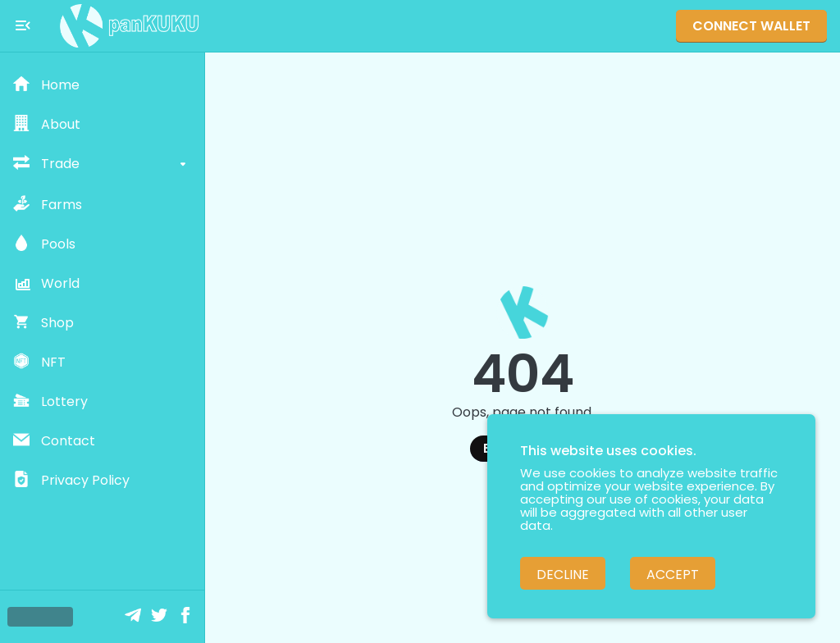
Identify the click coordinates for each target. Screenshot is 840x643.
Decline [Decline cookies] (563, 575)
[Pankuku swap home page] (130, 26)
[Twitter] (161, 617)
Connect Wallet (751, 26)
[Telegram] (135, 617)
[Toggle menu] (23, 25)
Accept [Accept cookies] (673, 575)
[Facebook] (187, 617)
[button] (102, 85)
